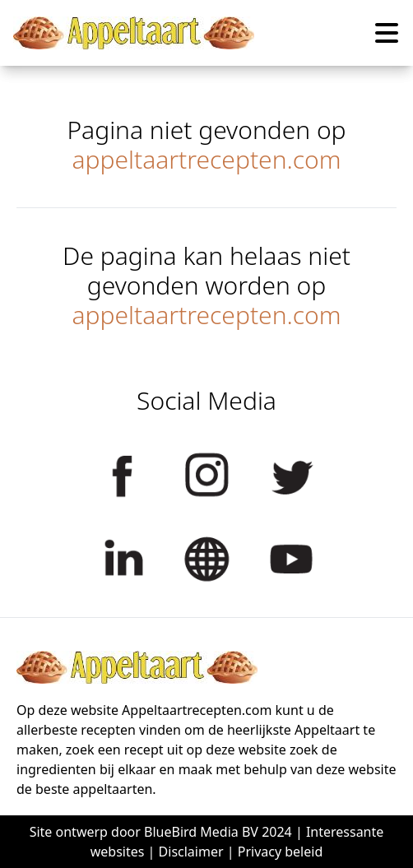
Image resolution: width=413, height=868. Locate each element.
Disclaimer (191, 852)
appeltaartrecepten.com (206, 159)
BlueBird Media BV (201, 832)
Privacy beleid (281, 852)
